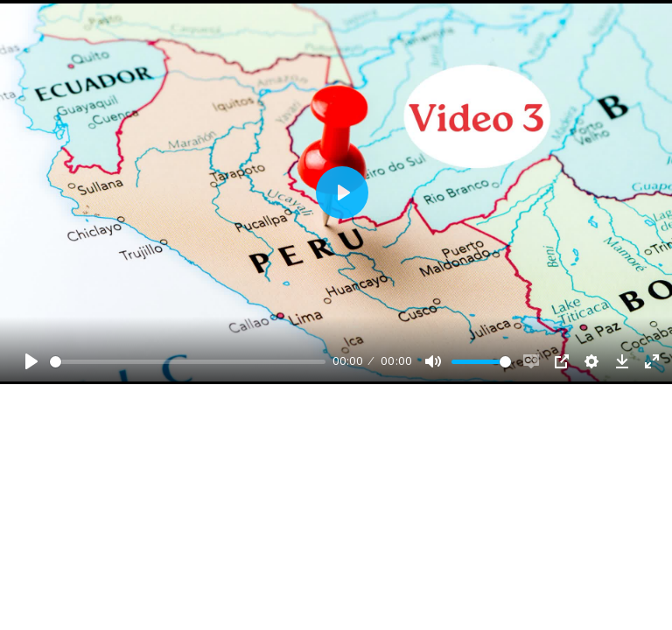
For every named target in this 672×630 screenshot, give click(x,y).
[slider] (188, 362)
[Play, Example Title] (31, 361)
